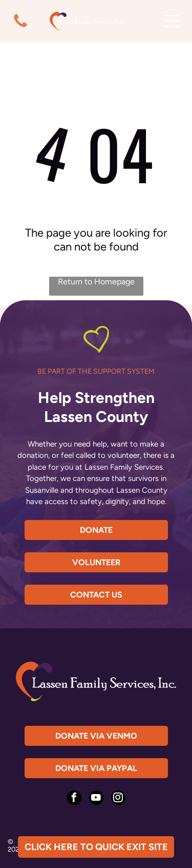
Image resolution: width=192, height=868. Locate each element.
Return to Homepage (96, 282)
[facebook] (74, 799)
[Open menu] (172, 21)
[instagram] (118, 799)
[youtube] (96, 799)
